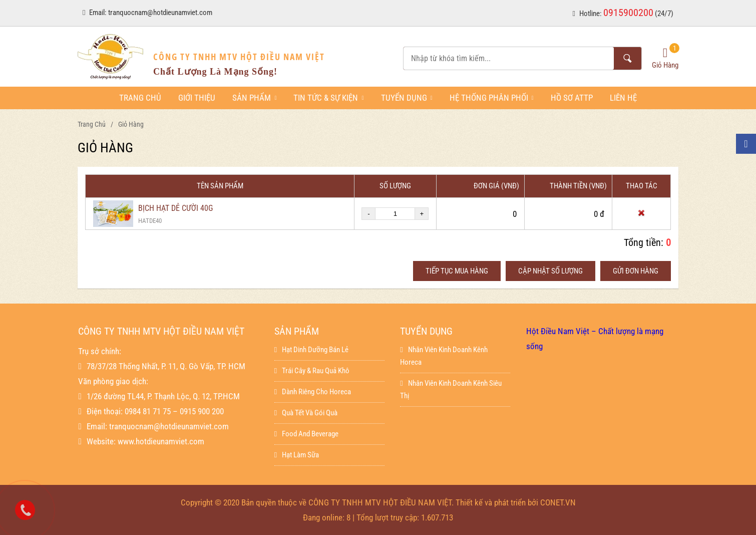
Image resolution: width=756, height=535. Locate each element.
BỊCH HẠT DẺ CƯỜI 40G (175, 208)
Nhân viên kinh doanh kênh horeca (444, 356)
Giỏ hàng (131, 124)
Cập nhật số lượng (550, 271)
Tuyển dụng (407, 98)
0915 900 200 (202, 411)
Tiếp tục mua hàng (457, 271)
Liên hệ (623, 98)
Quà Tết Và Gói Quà (306, 413)
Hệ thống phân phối (492, 98)
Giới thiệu (197, 98)
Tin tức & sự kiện (328, 98)
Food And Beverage (306, 434)
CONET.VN (558, 502)
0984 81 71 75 (148, 411)
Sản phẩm (254, 98)
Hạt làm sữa (297, 455)
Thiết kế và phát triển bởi (497, 502)
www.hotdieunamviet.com (161, 441)
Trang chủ (140, 98)
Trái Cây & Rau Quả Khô (312, 371)
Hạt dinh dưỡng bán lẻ (311, 350)
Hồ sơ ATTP (572, 98)
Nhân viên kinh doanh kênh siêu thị (451, 389)
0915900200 (628, 13)
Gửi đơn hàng (636, 271)
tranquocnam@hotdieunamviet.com (160, 13)
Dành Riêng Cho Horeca (313, 392)
